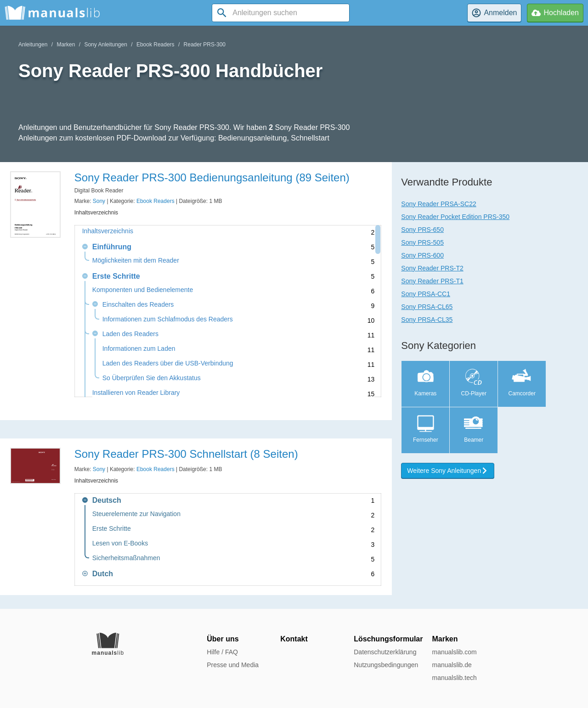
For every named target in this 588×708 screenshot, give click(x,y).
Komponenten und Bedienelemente (143, 290)
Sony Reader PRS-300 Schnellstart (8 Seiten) (186, 454)
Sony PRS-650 (422, 230)
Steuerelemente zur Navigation (136, 514)
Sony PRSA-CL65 (427, 307)
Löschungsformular (388, 639)
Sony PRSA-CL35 (427, 320)
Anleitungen (33, 45)
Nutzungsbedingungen (386, 665)
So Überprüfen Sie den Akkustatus (152, 378)
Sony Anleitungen (105, 45)
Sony (99, 201)
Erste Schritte (112, 529)
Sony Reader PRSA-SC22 (438, 204)
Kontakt (294, 639)
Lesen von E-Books (120, 543)
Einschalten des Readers (138, 305)
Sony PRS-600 (422, 255)
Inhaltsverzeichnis (108, 231)
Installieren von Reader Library (136, 393)
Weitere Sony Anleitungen (448, 471)
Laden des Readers (130, 334)
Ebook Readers (155, 45)
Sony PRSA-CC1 (426, 294)
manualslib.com (454, 652)
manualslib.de (452, 665)
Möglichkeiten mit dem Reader (136, 261)
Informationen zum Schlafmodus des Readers (168, 319)
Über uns (223, 639)
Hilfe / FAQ (222, 652)
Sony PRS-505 (422, 242)
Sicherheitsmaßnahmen (126, 558)
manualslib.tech (454, 678)
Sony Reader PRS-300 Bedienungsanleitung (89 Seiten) (212, 177)
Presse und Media (233, 665)
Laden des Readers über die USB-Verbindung (168, 363)
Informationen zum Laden (139, 349)
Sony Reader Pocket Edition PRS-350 (455, 217)
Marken (66, 45)
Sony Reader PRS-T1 (432, 281)
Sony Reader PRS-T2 (432, 268)
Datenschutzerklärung (385, 652)
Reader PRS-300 (205, 45)
